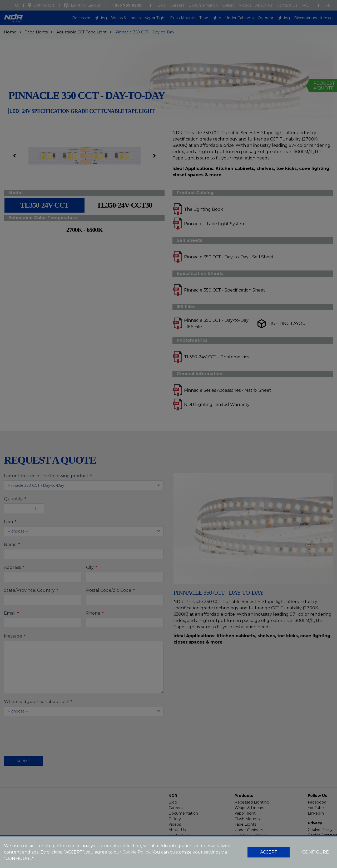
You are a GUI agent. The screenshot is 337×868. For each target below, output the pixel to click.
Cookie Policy (136, 852)
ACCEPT (269, 852)
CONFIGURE (316, 852)
